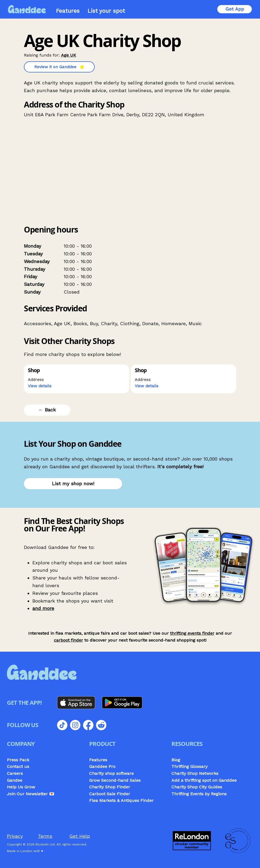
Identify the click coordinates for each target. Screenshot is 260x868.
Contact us (18, 766)
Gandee (15, 780)
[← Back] (47, 410)
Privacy (15, 836)
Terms (45, 836)
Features (98, 760)
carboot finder (68, 640)
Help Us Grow (21, 787)
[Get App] (235, 9)
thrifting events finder (192, 633)
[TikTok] (62, 725)
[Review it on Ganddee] (59, 67)
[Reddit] (101, 725)
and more (43, 608)
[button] (42, 386)
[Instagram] (75, 725)
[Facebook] (88, 725)
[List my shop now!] (73, 484)
